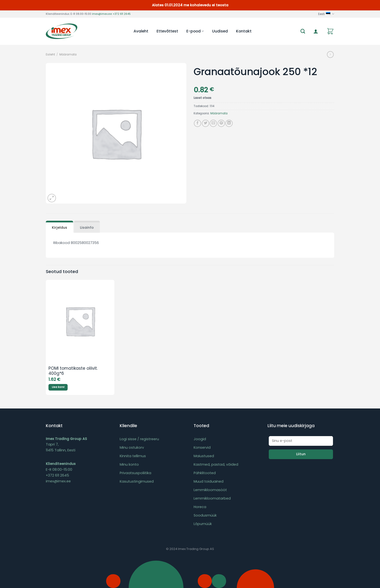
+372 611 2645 (122, 14)
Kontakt (244, 31)
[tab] (59, 227)
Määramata (68, 55)
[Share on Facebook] (198, 123)
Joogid (200, 439)
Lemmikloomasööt (210, 490)
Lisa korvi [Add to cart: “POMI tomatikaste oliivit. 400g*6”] (58, 387)
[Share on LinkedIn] (229, 123)
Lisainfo (87, 227)
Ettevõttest (167, 31)
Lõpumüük (203, 524)
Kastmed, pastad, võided (216, 464)
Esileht (50, 55)
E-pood (195, 31)
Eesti (326, 14)
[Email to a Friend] (213, 123)
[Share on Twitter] (206, 123)
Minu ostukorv (132, 447)
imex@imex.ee (102, 14)
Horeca (200, 507)
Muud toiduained (209, 481)
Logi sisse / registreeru (139, 439)
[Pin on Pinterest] (221, 123)
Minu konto (129, 464)
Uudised (220, 31)
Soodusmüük (205, 515)
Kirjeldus (59, 227)
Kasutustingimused (137, 481)
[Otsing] (303, 31)
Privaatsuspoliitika (135, 473)
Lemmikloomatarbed (212, 498)
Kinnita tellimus (133, 456)
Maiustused (204, 456)
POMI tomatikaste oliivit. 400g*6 (73, 371)
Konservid (202, 447)
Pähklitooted (205, 473)
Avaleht (141, 31)
